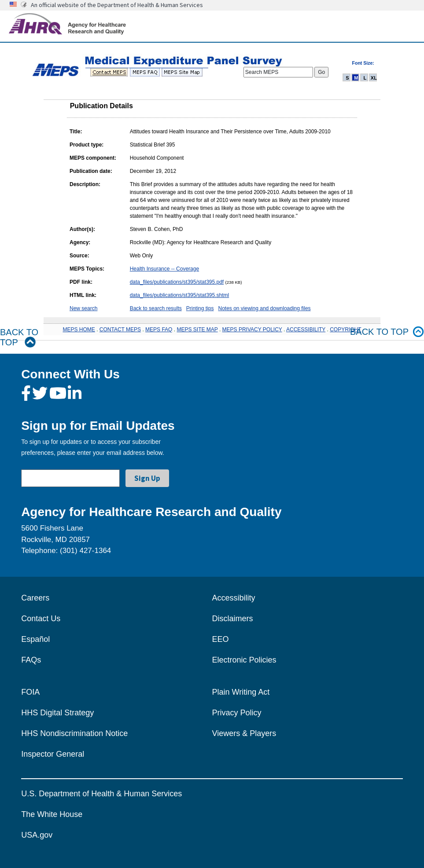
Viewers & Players (244, 733)
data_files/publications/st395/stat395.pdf (177, 282)
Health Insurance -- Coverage (164, 269)
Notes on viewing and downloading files (264, 308)
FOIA (30, 692)
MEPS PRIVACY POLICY (252, 330)
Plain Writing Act (241, 692)
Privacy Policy (237, 713)
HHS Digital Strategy (57, 713)
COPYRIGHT (345, 330)
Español (35, 639)
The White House (52, 814)
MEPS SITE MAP (197, 330)
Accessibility (234, 598)
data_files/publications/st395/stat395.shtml (179, 295)
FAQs (31, 660)
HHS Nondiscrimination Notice (74, 733)
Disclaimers (233, 619)
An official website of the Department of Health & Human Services (117, 5)
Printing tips (200, 308)
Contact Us (41, 619)
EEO (221, 639)
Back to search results (156, 308)
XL (374, 78)
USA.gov (37, 835)
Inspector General (53, 754)
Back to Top (19, 337)
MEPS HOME (79, 330)
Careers (35, 598)
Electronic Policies (244, 660)
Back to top (387, 332)
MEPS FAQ (159, 330)
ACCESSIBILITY (306, 330)
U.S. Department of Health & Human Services (101, 794)
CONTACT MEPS (120, 330)
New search (83, 308)
